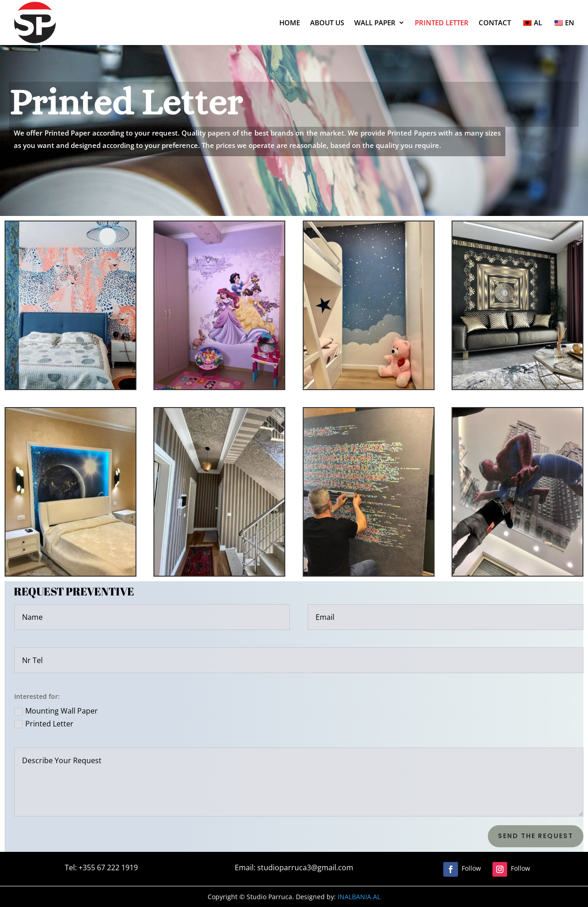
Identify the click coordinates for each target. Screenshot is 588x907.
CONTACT (495, 23)
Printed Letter (44, 724)
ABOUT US (327, 23)
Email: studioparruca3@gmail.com (286, 868)
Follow (471, 868)
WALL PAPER (375, 23)
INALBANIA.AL (311, 897)
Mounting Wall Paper (56, 711)
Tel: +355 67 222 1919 (94, 868)
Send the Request (536, 836)
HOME (290, 23)
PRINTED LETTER (442, 23)
